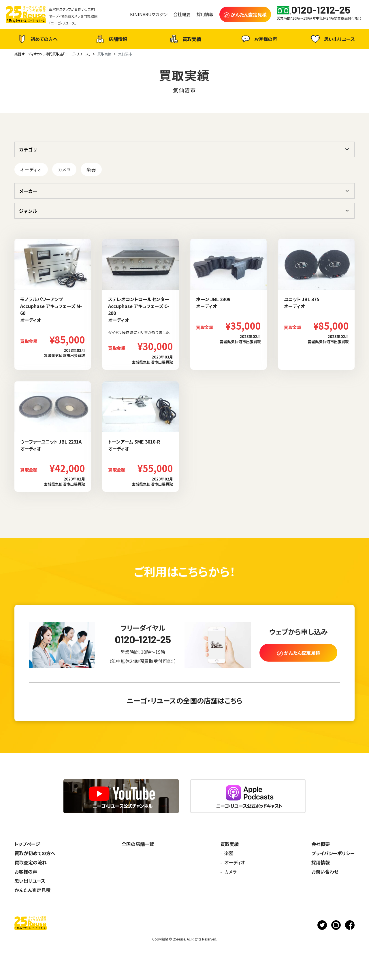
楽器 (91, 169)
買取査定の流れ (31, 862)
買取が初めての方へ (35, 853)
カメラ (64, 169)
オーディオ (31, 169)
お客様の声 (258, 39)
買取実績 (184, 39)
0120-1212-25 (143, 639)
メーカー (28, 191)
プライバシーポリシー (333, 853)
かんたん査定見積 (32, 890)
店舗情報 (111, 39)
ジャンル (28, 211)
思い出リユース (332, 39)
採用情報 (321, 862)
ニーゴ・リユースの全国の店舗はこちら (184, 700)
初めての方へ (37, 39)
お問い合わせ (325, 872)
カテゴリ (28, 149)
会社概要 (321, 844)
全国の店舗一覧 (138, 844)
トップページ (27, 844)
